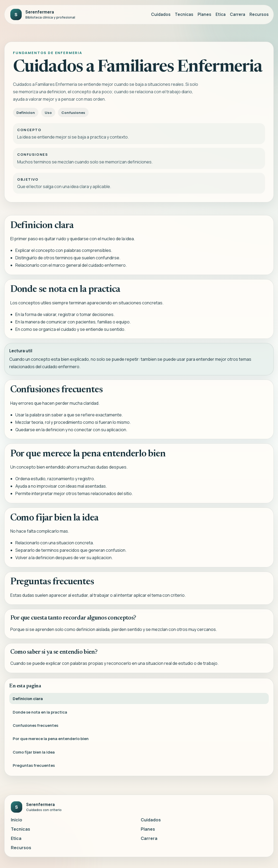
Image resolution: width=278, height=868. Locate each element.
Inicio (17, 820)
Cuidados (161, 14)
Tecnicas (184, 14)
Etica (221, 14)
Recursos (259, 14)
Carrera (238, 14)
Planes (204, 14)
